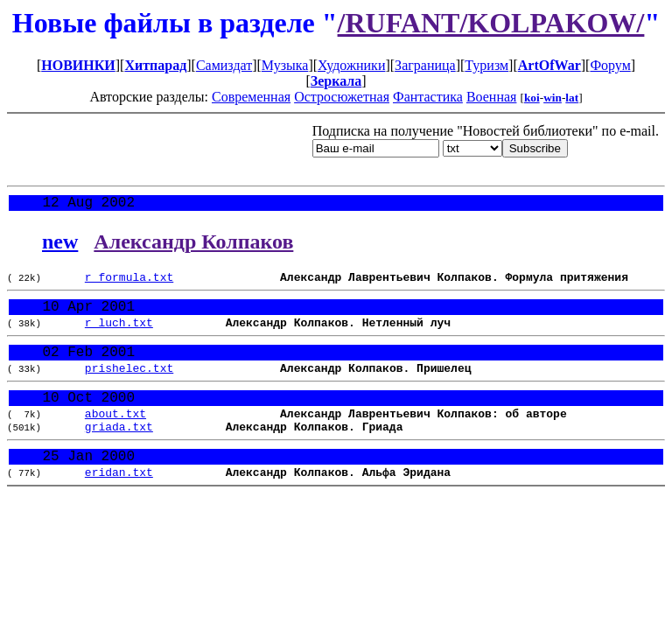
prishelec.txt (129, 386)
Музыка (285, 65)
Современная (251, 97)
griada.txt (119, 453)
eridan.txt (119, 505)
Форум (610, 65)
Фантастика (428, 97)
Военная (492, 97)
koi (532, 98)
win (553, 98)
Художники (351, 65)
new (60, 245)
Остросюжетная (342, 97)
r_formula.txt (129, 283)
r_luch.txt (119, 334)
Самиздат (224, 65)
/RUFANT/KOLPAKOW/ (491, 23)
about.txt (115, 437)
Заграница (425, 65)
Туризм (486, 65)
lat (572, 98)
